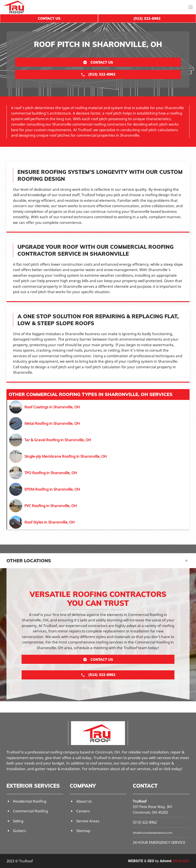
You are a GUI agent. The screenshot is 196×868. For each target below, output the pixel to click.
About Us (84, 801)
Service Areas (88, 821)
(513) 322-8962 (145, 822)
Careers (83, 811)
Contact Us (49, 18)
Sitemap (83, 831)
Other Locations (29, 561)
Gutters (19, 831)
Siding (18, 821)
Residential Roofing (30, 801)
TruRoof (140, 801)
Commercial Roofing (30, 811)
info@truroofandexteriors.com (153, 833)
